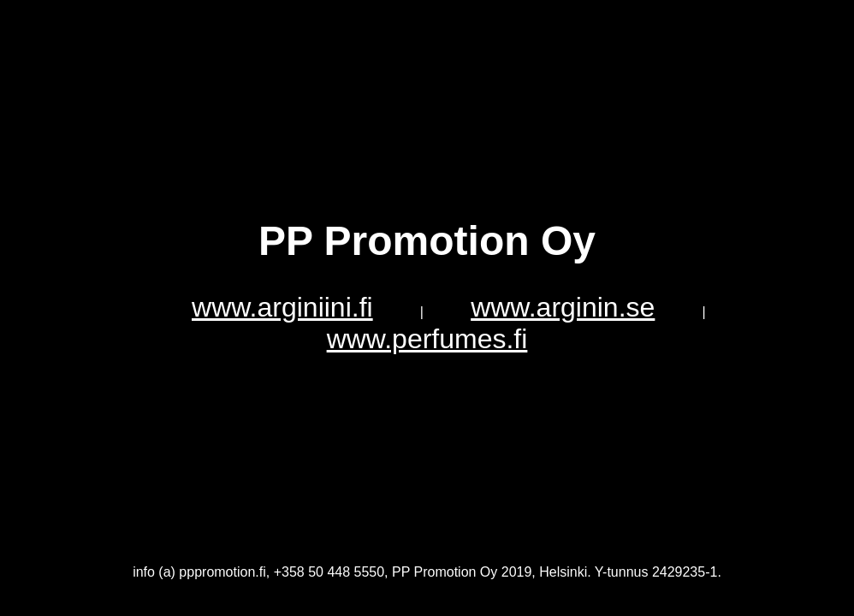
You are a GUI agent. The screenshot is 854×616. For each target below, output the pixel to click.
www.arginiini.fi (282, 307)
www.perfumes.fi (427, 339)
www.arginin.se (563, 307)
